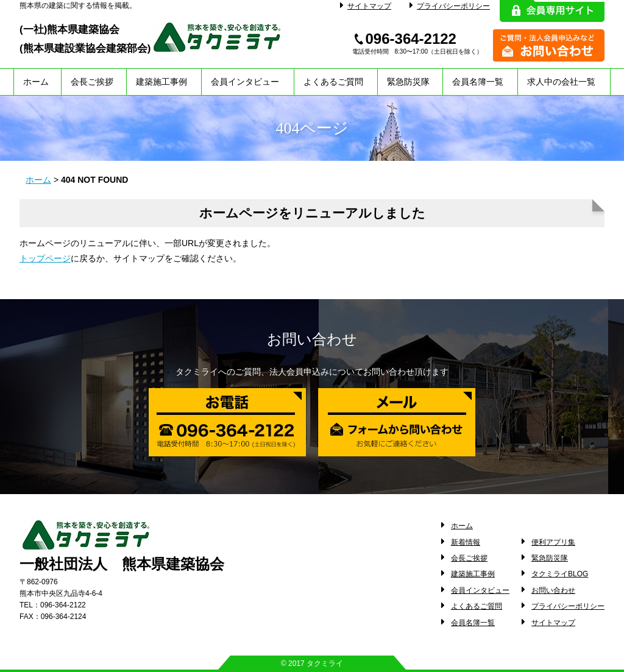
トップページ (45, 258)
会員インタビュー (245, 82)
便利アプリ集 (553, 542)
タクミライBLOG (560, 574)
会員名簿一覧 (478, 82)
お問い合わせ (553, 590)
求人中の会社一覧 (561, 82)
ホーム (36, 82)
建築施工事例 (161, 82)
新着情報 (466, 542)
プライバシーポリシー (450, 6)
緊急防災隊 (408, 82)
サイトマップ (366, 6)
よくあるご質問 (333, 82)
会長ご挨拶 (92, 82)
